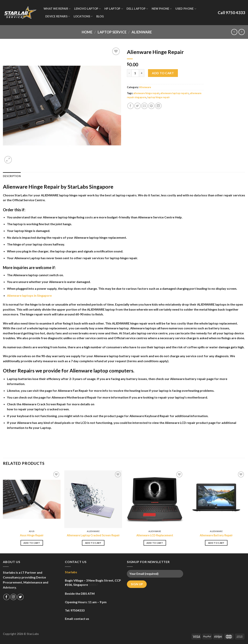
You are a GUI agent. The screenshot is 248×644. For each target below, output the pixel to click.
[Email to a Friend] (144, 106)
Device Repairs (58, 16)
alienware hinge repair (146, 93)
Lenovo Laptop (88, 9)
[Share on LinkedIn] (158, 106)
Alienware (142, 32)
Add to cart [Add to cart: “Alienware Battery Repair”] (216, 543)
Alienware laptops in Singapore (29, 295)
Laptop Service (112, 32)
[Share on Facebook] (130, 106)
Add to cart (163, 73)
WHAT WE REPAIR (57, 9)
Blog (100, 16)
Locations (83, 16)
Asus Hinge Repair (32, 535)
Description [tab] (12, 176)
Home (87, 32)
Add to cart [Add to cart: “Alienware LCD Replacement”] (155, 543)
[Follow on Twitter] (20, 597)
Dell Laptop (137, 9)
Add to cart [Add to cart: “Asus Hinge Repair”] (32, 543)
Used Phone (186, 9)
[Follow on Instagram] (13, 597)
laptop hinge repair (158, 97)
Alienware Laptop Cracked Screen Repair (93, 535)
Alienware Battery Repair (216, 535)
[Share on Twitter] (137, 106)
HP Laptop (114, 9)
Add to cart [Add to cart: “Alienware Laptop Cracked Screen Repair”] (93, 543)
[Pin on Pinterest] (151, 106)
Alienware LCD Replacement (155, 535)
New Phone (162, 9)
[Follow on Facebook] (6, 597)
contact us (82, 619)
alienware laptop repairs (175, 93)
